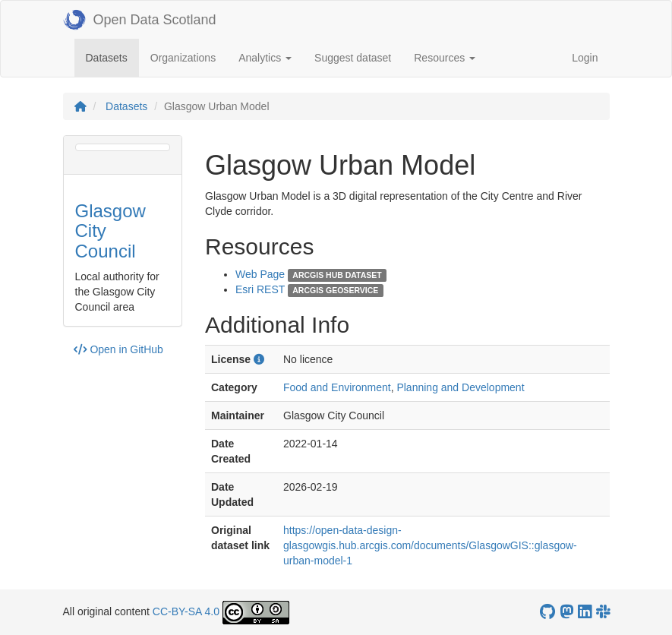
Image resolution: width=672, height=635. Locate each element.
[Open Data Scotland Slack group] (603, 612)
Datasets (112, 57)
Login (585, 58)
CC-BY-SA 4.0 (186, 611)
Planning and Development (460, 387)
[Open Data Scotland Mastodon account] (566, 612)
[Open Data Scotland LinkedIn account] (585, 612)
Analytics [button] (265, 58)
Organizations (183, 58)
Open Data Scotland (140, 20)
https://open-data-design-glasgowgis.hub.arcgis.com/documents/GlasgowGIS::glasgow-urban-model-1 (430, 545)
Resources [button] (445, 58)
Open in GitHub (118, 349)
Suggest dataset (353, 58)
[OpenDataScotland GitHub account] (547, 612)
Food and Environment (337, 387)
